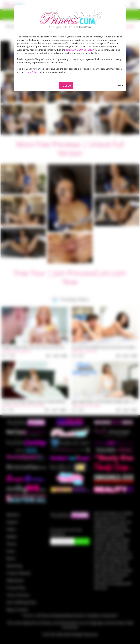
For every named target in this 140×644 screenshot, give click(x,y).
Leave (120, 85)
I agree (66, 85)
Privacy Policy (31, 72)
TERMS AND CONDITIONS (79, 50)
